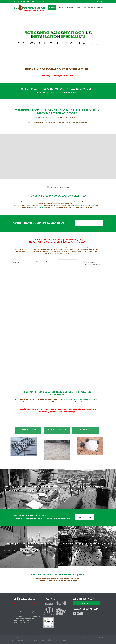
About (78, 8)
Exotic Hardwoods (80, 205)
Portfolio (91, 8)
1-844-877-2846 (20, 1)
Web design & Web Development (89, 638)
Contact (100, 8)
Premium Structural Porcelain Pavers (42, 402)
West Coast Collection (40, 207)
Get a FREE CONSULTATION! (35, 1)
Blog (84, 8)
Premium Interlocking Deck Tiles (73, 399)
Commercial (70, 8)
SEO (88, 639)
